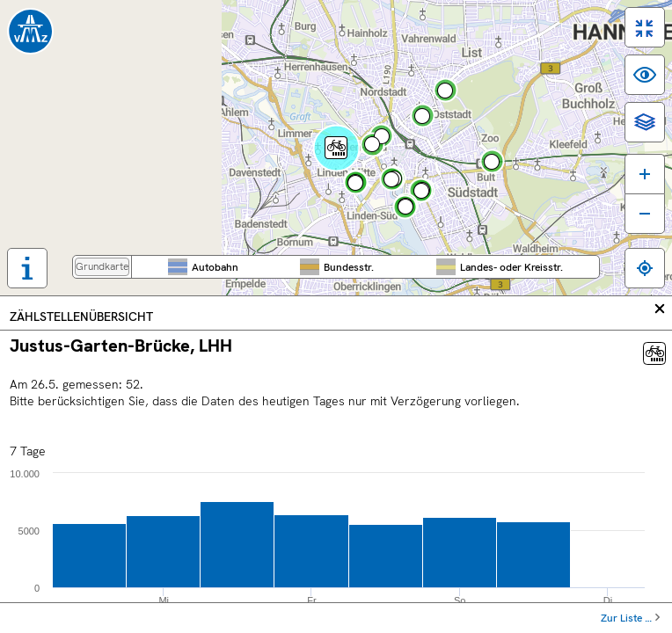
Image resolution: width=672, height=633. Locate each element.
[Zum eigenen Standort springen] (645, 268)
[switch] (645, 27)
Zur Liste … (626, 618)
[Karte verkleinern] (645, 214)
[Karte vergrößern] (645, 174)
